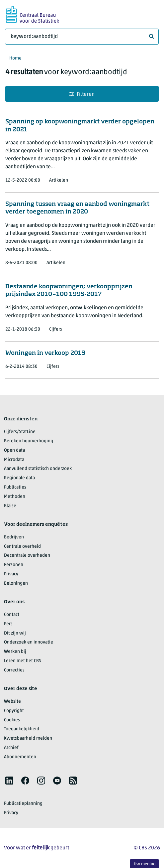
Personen (14, 565)
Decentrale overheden (27, 556)
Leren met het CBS (23, 661)
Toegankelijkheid (22, 729)
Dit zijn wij (15, 633)
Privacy (11, 574)
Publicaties (15, 487)
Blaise (10, 506)
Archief (11, 748)
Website (12, 702)
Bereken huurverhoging (29, 441)
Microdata (14, 460)
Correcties (14, 670)
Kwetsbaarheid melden (28, 738)
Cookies (12, 720)
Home (15, 58)
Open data (14, 450)
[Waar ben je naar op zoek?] (82, 37)
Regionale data (19, 478)
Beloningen (16, 583)
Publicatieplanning (23, 804)
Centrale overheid (22, 547)
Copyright (14, 711)
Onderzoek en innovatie (29, 642)
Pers (8, 624)
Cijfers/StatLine (20, 432)
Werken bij (15, 652)
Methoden (15, 497)
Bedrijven (14, 537)
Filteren (82, 94)
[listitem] (9, 781)
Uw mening (145, 864)
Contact (12, 615)
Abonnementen (20, 757)
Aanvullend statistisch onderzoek (38, 469)
